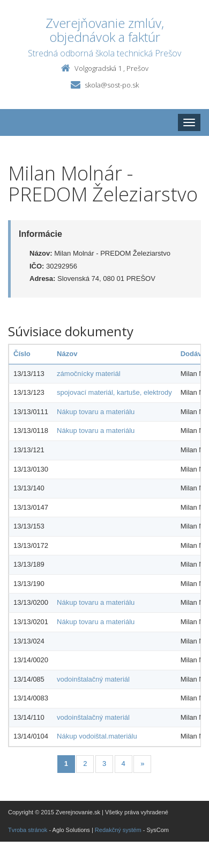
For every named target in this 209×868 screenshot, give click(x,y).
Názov (67, 354)
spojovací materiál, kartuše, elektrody (114, 392)
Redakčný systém (118, 830)
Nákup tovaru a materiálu (96, 412)
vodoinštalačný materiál (93, 679)
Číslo (22, 354)
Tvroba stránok (28, 830)
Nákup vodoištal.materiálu (97, 736)
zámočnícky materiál (88, 374)
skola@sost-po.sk (112, 85)
